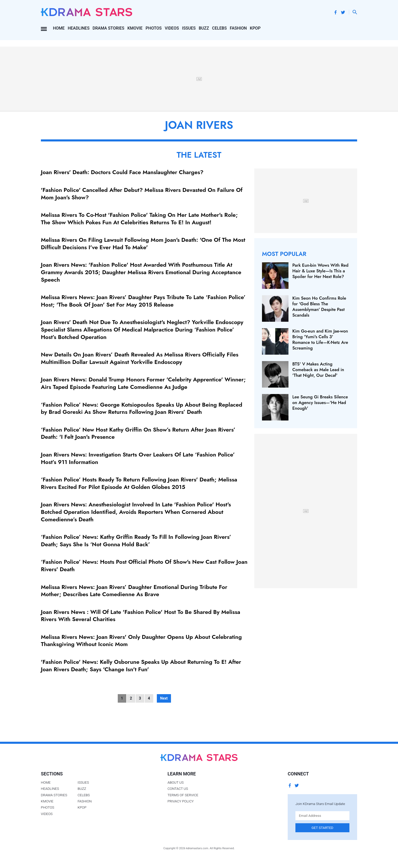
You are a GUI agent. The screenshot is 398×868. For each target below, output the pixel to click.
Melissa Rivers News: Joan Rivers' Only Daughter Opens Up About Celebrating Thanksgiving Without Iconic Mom (141, 641)
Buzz (204, 28)
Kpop (255, 28)
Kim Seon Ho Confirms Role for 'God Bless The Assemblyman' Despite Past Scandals (319, 307)
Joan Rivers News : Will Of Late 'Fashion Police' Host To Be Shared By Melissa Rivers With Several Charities (141, 616)
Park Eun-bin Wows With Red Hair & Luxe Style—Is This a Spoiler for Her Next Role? (320, 271)
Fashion (238, 28)
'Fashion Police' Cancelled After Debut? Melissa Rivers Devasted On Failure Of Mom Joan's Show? (142, 194)
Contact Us (178, 789)
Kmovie (135, 28)
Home (59, 28)
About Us (175, 782)
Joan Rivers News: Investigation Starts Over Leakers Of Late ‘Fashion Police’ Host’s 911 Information (138, 458)
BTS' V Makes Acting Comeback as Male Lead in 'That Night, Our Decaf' (318, 370)
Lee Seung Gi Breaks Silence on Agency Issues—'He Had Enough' (320, 402)
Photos (153, 28)
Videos (172, 28)
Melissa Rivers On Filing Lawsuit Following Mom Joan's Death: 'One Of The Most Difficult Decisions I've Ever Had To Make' (143, 243)
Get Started (323, 828)
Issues (189, 28)
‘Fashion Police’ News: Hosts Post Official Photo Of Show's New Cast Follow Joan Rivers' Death (144, 565)
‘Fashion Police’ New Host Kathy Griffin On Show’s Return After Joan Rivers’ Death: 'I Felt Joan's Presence (138, 433)
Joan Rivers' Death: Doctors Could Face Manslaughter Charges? (122, 172)
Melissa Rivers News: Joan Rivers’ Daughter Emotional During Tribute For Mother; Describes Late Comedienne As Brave (134, 591)
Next (164, 698)
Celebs (219, 28)
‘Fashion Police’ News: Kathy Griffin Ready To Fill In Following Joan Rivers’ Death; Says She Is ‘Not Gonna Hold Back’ (136, 540)
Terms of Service (183, 795)
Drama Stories (108, 28)
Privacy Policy (180, 801)
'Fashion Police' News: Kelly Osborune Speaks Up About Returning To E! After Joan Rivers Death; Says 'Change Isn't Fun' (141, 665)
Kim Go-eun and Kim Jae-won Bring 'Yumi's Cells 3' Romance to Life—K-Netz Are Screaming (320, 339)
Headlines (79, 28)
